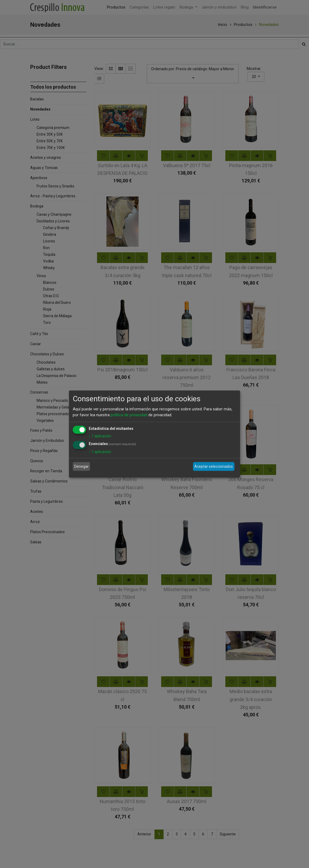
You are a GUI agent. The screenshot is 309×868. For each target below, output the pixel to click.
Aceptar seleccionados (214, 466)
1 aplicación (100, 436)
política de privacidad (129, 415)
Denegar (82, 466)
